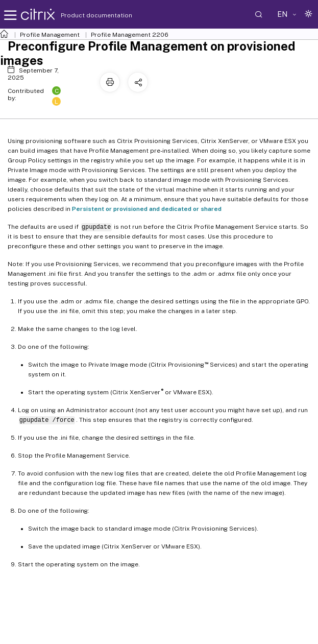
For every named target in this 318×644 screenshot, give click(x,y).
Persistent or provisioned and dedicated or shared (147, 209)
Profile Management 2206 (130, 35)
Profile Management (50, 35)
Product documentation (84, 15)
